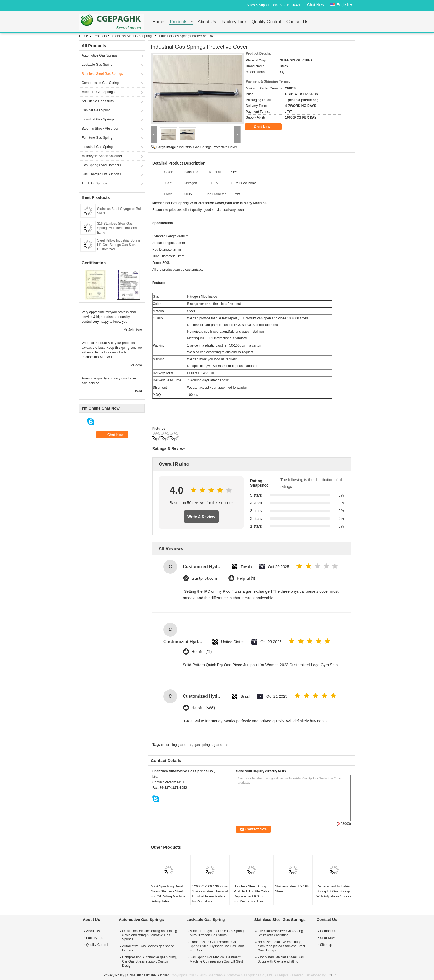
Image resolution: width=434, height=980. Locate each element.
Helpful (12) (202, 652)
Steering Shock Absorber (100, 129)
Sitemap (326, 945)
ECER (331, 975)
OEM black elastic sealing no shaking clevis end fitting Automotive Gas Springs (150, 935)
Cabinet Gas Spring (96, 110)
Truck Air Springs (94, 183)
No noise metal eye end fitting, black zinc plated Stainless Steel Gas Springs (281, 946)
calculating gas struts (177, 745)
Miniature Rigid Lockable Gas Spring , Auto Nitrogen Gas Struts (217, 933)
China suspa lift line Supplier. (148, 975)
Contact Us (297, 22)
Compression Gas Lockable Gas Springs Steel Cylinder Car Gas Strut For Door (217, 946)
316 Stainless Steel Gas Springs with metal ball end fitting (117, 228)
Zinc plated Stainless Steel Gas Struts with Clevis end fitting (281, 959)
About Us (207, 22)
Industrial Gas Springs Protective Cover (208, 147)
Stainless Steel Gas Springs (133, 36)
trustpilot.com (204, 578)
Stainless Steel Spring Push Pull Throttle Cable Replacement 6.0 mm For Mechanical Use (251, 894)
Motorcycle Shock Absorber (102, 156)
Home (158, 22)
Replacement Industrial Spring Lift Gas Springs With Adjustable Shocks (334, 891)
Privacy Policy (114, 975)
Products (179, 22)
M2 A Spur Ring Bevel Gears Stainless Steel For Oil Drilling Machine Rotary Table (168, 894)
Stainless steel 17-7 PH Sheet (292, 889)
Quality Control (266, 22)
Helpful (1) (246, 578)
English (346, 4)
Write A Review (201, 517)
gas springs (203, 745)
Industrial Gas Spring (97, 147)
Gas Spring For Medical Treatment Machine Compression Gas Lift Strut (216, 959)
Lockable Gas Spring (97, 65)
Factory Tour (234, 22)
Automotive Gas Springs (100, 55)
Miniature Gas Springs (98, 92)
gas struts (221, 745)
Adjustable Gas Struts (98, 101)
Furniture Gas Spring (97, 138)
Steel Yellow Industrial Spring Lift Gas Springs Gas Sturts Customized (119, 245)
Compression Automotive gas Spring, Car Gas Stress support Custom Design (149, 961)
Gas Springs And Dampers (101, 165)
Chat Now (315, 5)
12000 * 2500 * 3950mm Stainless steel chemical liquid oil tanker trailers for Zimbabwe (210, 894)
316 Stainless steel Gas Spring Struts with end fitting (280, 933)
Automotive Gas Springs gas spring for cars (148, 948)
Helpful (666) (203, 708)
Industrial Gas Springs (98, 119)
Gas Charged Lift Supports (101, 174)
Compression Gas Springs (101, 83)
